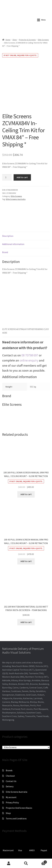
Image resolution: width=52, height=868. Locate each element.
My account (11, 781)
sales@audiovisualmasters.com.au (32, 2)
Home (8, 40)
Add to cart (22, 162)
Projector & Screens (27, 40)
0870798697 (12, 2)
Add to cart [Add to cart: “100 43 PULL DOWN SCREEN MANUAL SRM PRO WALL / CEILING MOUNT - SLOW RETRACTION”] (26, 546)
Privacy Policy (12, 787)
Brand (5, 236)
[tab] (26, 220)
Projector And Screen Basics (19, 792)
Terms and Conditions (16, 803)
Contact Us (11, 765)
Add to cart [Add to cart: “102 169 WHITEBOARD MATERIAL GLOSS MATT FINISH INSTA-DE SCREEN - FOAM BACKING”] (26, 606)
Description (8, 220)
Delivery (10, 771)
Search (26, 863)
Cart (41, 861)
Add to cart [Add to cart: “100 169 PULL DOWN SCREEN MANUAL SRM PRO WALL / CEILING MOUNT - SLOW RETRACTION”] (26, 478)
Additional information (13, 228)
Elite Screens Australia (16, 184)
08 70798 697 (30, 340)
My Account (9, 863)
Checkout (10, 760)
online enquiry (29, 345)
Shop (15, 40)
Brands (9, 755)
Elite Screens (43, 40)
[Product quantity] (7, 162)
